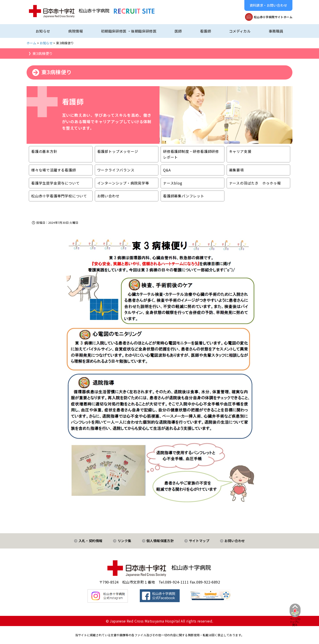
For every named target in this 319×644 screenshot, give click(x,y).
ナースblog (173, 183)
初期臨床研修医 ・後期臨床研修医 (129, 31)
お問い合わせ (108, 196)
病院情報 (76, 31)
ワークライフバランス (116, 170)
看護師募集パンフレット (184, 196)
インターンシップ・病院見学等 (123, 183)
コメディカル (240, 31)
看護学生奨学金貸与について (55, 183)
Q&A (167, 170)
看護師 (205, 31)
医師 (178, 31)
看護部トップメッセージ (118, 151)
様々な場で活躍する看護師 (54, 170)
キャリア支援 (240, 151)
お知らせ (43, 31)
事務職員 (276, 31)
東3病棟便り (42, 53)
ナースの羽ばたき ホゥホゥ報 (255, 183)
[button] (268, 5)
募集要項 (236, 170)
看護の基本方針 (44, 151)
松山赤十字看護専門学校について (59, 196)
